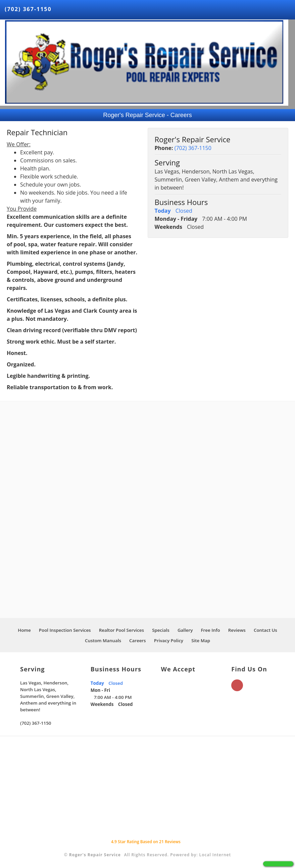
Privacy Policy (169, 641)
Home (24, 630)
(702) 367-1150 (28, 9)
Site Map (201, 641)
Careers (138, 641)
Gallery (185, 630)
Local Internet (215, 855)
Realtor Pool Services (121, 630)
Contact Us (265, 630)
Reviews (237, 630)
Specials (161, 630)
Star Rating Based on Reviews (146, 842)
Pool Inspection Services (65, 630)
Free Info (210, 630)
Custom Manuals (103, 641)
